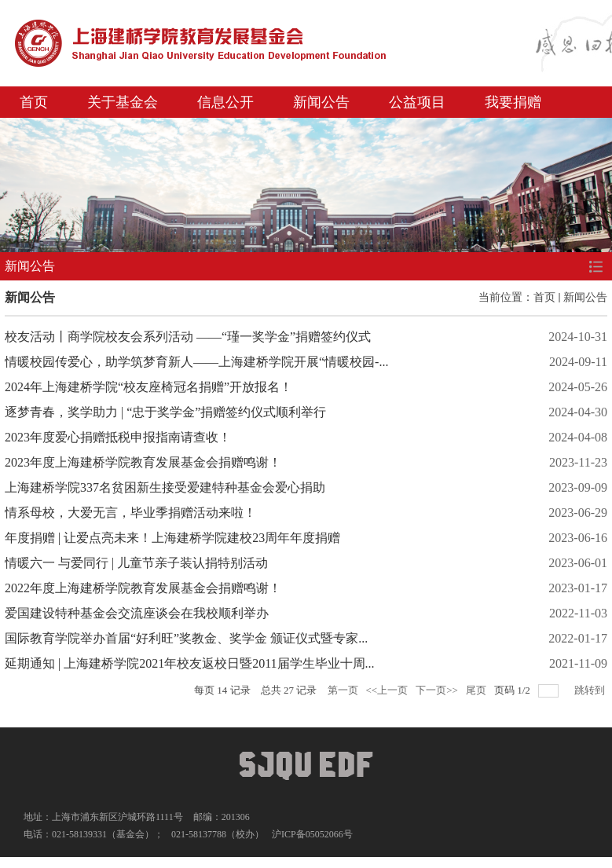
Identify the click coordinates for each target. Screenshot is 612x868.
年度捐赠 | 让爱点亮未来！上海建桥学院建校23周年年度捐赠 (172, 538)
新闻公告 (321, 102)
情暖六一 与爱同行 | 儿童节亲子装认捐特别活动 (136, 563)
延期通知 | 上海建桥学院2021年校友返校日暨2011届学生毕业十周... (190, 663)
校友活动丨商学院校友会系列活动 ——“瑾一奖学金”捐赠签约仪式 (188, 337)
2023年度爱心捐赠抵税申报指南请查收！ (118, 437)
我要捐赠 (513, 102)
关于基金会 (123, 102)
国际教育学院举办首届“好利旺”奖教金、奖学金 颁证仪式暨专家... (186, 638)
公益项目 (417, 102)
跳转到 (591, 690)
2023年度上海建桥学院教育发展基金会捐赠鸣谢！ (143, 462)
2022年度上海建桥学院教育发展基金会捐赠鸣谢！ (143, 588)
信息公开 (225, 102)
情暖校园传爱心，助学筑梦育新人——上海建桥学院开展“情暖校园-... (196, 362)
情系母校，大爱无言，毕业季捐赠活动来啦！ (130, 513)
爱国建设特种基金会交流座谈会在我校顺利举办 (137, 613)
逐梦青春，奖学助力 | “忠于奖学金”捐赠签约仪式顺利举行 (165, 412)
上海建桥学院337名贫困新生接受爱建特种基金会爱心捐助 (165, 487)
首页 (34, 102)
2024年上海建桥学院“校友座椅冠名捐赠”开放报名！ (148, 387)
